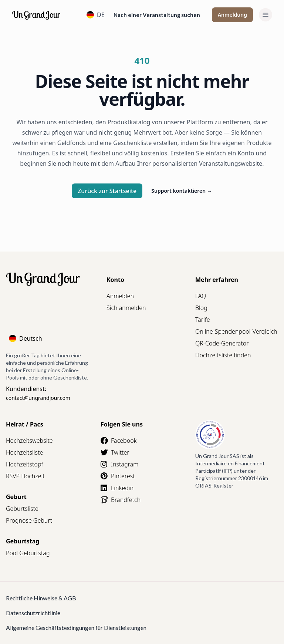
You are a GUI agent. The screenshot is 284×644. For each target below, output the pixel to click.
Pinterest (118, 476)
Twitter (115, 452)
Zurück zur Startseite (107, 191)
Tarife (203, 320)
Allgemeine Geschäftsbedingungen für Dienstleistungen (76, 628)
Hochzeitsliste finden (223, 355)
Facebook (119, 441)
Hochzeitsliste (24, 452)
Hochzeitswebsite (29, 441)
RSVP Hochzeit (25, 476)
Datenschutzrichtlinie (33, 613)
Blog (201, 308)
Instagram (119, 464)
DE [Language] (96, 15)
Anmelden (120, 296)
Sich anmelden (126, 308)
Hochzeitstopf (24, 464)
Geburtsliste (22, 509)
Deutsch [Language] (26, 338)
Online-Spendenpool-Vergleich (236, 331)
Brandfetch (121, 500)
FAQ (201, 296)
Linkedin (117, 488)
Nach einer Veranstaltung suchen (157, 15)
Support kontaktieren (182, 191)
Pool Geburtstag (28, 553)
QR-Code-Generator (222, 343)
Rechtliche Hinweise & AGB (41, 598)
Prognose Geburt (29, 520)
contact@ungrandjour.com (38, 398)
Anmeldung (232, 15)
